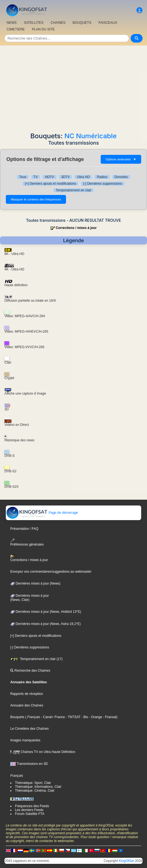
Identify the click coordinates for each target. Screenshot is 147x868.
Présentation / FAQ (24, 529)
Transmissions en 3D (29, 764)
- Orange (95, 717)
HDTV (50, 177)
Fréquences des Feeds (32, 806)
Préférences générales (27, 542)
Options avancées (121, 159)
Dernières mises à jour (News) (35, 583)
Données (121, 177)
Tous (23, 177)
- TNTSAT (73, 717)
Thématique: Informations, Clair (38, 787)
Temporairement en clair (74, 190)
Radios (102, 177)
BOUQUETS (82, 23)
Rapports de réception (27, 694)
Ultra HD (83, 177)
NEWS (12, 23)
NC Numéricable (90, 136)
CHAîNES (58, 23)
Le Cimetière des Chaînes (30, 729)
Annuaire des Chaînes (27, 705)
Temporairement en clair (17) (36, 659)
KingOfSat (126, 861)
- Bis (84, 717)
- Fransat (109, 717)
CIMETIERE (16, 29)
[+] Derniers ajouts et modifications (50, 184)
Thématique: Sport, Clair (33, 783)
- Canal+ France (52, 717)
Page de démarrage (42, 513)
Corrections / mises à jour (76, 228)
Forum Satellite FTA (30, 814)
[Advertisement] (73, 87)
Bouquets (17, 717)
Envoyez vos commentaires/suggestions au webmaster (51, 572)
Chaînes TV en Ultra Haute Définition (43, 752)
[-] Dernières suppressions (103, 184)
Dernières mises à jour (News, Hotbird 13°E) (46, 612)
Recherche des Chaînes (30, 671)
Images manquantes (25, 740)
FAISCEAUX (108, 23)
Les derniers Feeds (29, 810)
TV (36, 177)
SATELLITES (34, 23)
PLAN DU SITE (43, 29)
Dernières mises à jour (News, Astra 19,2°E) (45, 624)
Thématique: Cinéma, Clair (35, 791)
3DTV (66, 177)
